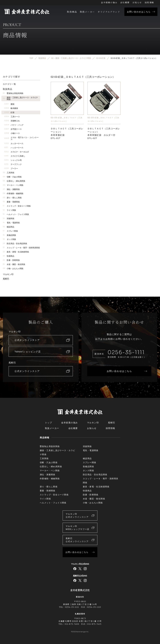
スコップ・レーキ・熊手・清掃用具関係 (21, 248)
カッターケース (14, 144)
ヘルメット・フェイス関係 (16, 214)
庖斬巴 (6, 279)
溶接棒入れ (12, 121)
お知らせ (137, 2)
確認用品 (8, 227)
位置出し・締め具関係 (14, 181)
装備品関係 (9, 235)
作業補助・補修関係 (13, 194)
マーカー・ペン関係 (13, 185)
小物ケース (12, 133)
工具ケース (12, 117)
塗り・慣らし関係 (12, 198)
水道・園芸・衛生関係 (14, 264)
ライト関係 (9, 210)
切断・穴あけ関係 (12, 177)
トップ (49, 423)
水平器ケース (13, 129)
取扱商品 (72, 12)
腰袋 (9, 104)
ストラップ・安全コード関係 (17, 206)
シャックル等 (13, 160)
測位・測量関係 (11, 189)
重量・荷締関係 (11, 202)
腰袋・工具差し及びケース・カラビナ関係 (20, 98)
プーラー (11, 169)
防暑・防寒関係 (11, 260)
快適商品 (8, 256)
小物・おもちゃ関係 (13, 269)
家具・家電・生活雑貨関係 (16, 252)
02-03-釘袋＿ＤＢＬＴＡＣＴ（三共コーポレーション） (66, 119)
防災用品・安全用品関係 (15, 244)
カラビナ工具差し (15, 156)
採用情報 (149, 2)
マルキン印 (8, 274)
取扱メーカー (87, 12)
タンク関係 (9, 239)
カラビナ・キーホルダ (17, 152)
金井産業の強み (109, 2)
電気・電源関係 (11, 223)
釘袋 (9, 112)
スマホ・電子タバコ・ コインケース (21, 138)
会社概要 (125, 2)
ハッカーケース (14, 148)
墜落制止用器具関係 (13, 93)
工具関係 (8, 173)
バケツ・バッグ (14, 125)
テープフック (13, 164)
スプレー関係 (10, 231)
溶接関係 (8, 219)
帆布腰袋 (11, 108)
